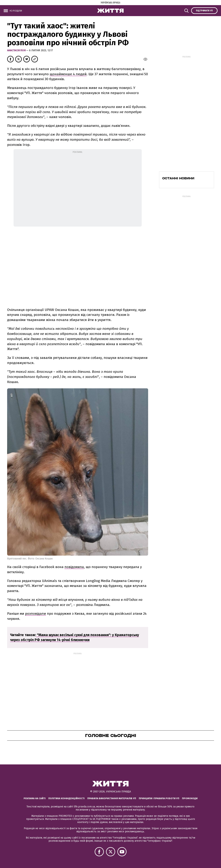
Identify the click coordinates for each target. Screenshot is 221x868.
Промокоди (190, 798)
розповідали (36, 614)
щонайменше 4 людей (68, 74)
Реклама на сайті (35, 798)
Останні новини (178, 178)
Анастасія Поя (17, 50)
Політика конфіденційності (66, 798)
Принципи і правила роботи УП (159, 798)
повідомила (74, 567)
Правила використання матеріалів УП (112, 798)
